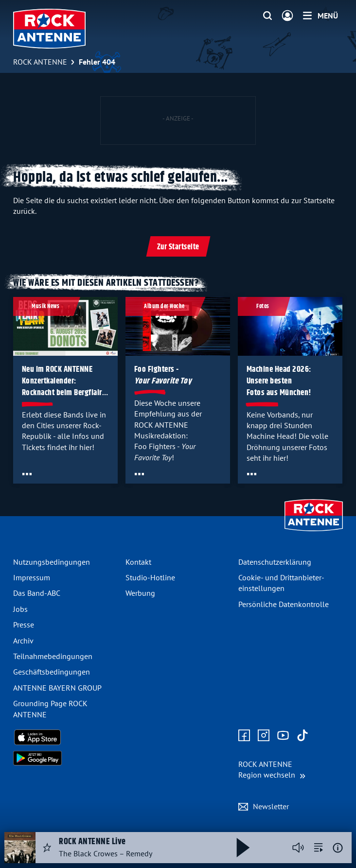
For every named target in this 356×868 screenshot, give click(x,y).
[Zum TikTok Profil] (303, 736)
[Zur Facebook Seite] (244, 736)
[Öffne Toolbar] (27, 474)
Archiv (23, 641)
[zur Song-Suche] (319, 848)
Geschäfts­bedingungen (52, 672)
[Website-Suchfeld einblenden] (267, 16)
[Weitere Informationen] (338, 848)
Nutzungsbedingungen (52, 562)
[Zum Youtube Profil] (283, 736)
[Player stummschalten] (298, 848)
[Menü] (320, 16)
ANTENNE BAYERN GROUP (57, 688)
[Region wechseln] (272, 770)
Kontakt (138, 562)
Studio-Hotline (150, 577)
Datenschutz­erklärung (275, 562)
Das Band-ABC (37, 593)
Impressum (32, 577)
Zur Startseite (178, 247)
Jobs (20, 609)
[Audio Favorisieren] (47, 848)
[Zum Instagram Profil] (264, 736)
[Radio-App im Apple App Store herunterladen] (65, 737)
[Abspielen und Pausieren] (243, 848)
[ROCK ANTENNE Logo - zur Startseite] (49, 29)
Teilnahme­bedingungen (53, 656)
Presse (24, 625)
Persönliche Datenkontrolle (284, 604)
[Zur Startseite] (314, 532)
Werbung (140, 593)
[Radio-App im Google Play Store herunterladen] (65, 758)
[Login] (287, 16)
